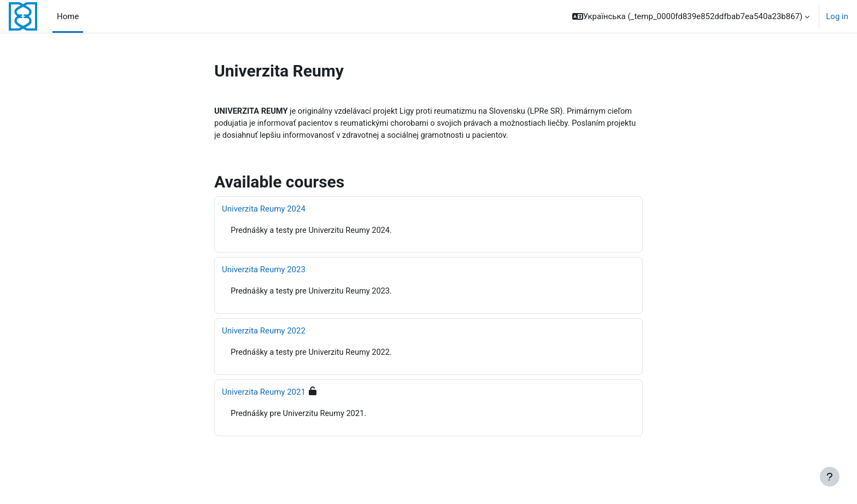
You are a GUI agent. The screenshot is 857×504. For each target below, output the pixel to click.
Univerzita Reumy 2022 (264, 333)
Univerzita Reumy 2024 (264, 210)
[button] (691, 16)
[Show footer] (830, 477)
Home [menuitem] (68, 16)
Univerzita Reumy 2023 (264, 271)
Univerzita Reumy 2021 (264, 394)
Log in (837, 16)
